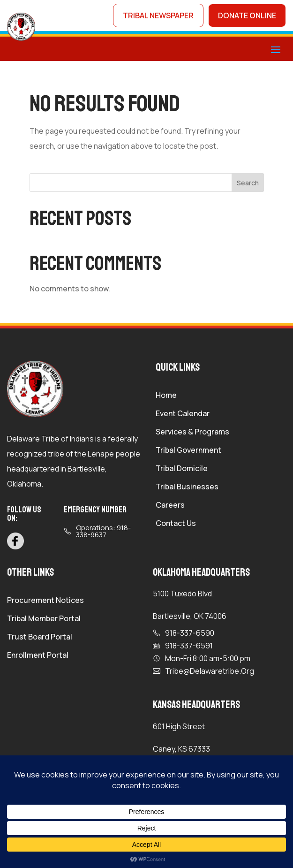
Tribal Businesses (187, 487)
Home (166, 396)
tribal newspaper (158, 15)
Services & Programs (192, 433)
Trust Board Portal (40, 638)
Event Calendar (183, 414)
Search (248, 183)
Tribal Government (188, 451)
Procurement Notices (45, 601)
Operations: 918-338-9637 (103, 531)
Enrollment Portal (38, 656)
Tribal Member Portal (44, 619)
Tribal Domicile (182, 469)
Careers (170, 506)
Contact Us (176, 524)
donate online (247, 15)
